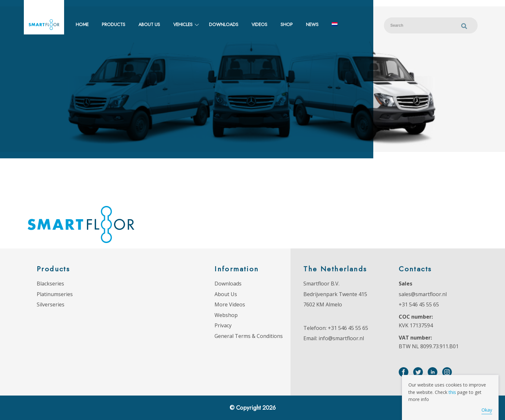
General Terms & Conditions (249, 336)
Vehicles (183, 24)
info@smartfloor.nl (341, 338)
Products (114, 24)
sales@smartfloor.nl (423, 294)
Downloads (224, 24)
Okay (487, 410)
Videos (259, 24)
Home (82, 24)
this (452, 392)
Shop (287, 24)
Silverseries (51, 304)
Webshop (226, 315)
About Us (226, 294)
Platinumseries (55, 294)
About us (149, 24)
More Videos (230, 304)
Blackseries (50, 284)
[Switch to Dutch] (335, 25)
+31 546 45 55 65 (348, 328)
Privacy (223, 325)
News (312, 24)
